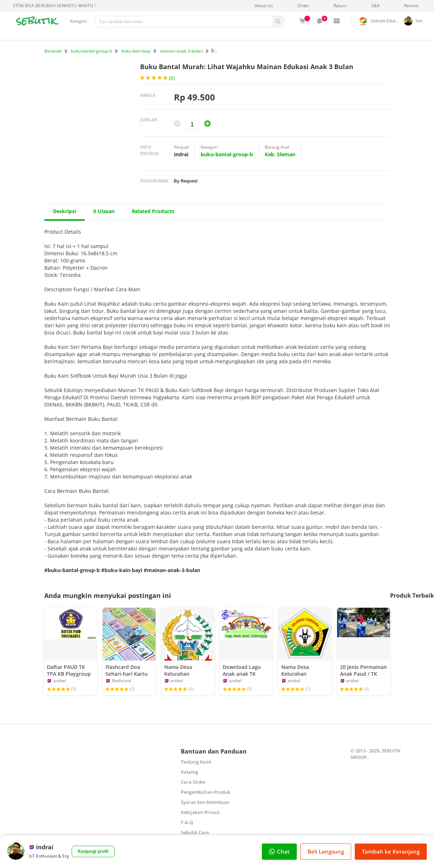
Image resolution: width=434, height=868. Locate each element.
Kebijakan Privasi (200, 812)
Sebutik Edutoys (386, 21)
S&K (375, 6)
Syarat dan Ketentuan (205, 802)
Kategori (78, 21)
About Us (264, 6)
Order (303, 6)
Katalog (189, 772)
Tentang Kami (196, 762)
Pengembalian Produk (205, 792)
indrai (421, 21)
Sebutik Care (195, 832)
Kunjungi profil (93, 851)
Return (340, 6)
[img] (302, 21)
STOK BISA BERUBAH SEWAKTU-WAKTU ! (54, 6)
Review (411, 6)
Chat (279, 851)
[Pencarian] (184, 22)
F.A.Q (187, 822)
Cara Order (193, 782)
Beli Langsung (326, 851)
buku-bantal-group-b (91, 51)
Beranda (53, 51)
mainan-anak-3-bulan (181, 51)
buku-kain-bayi (136, 51)
